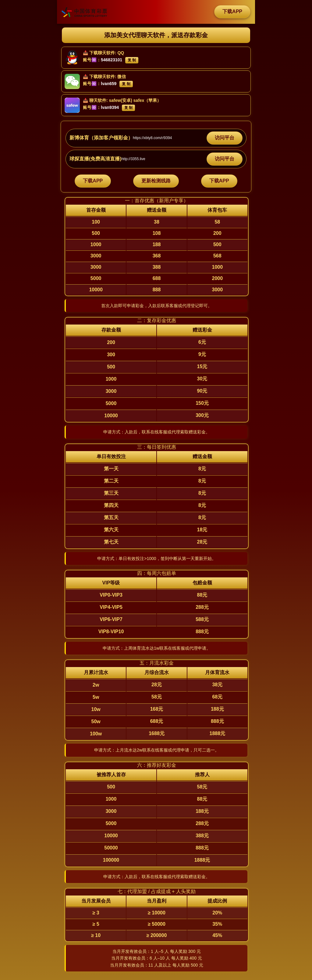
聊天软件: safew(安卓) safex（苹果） (125, 100)
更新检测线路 (156, 181)
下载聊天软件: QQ (107, 53)
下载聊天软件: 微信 (108, 77)
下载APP (232, 11)
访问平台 (225, 138)
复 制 (132, 60)
